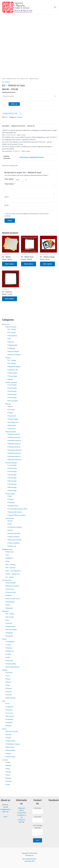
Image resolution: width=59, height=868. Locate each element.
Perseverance (12, 336)
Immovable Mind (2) (12, 667)
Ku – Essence (10, 568)
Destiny (8, 753)
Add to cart (14, 104)
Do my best (9, 617)
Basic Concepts (10, 327)
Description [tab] (6, 126)
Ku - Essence (21, 79)
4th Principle (11, 394)
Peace (7, 679)
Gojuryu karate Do (13, 434)
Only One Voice (10, 592)
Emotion (8, 688)
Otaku (7, 762)
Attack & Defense (13, 537)
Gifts (4, 701)
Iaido (9, 524)
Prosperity (9, 636)
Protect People (12, 419)
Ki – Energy (9, 614)
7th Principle (11, 484)
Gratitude (8, 722)
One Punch (11, 429)
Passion (8, 692)
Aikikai (9, 379)
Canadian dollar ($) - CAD (10, 113)
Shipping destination (9, 92)
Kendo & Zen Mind (13, 533)
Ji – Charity (9, 577)
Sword (9, 530)
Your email (38, 819)
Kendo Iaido (9, 518)
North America (24, 157)
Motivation (5, 611)
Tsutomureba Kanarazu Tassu (17, 509)
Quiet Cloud (9, 589)
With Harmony (10, 698)
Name (7, 197)
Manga (8, 765)
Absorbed (8, 608)
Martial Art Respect (13, 355)
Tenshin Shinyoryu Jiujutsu (16, 515)
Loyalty (8, 654)
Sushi (7, 784)
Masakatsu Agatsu (13, 367)
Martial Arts (6, 324)
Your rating (9, 179)
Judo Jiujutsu (10, 494)
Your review (10, 184)
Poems (4, 729)
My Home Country (11, 731)
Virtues (4, 639)
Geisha (8, 772)
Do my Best (11, 332)
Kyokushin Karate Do (14, 450)
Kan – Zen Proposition (12, 571)
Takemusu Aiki (12, 370)
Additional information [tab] (18, 126)
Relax (7, 605)
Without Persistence (12, 586)
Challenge (11, 348)
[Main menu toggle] (55, 7)
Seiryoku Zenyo (12, 506)
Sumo (7, 775)
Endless (8, 595)
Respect (8, 726)
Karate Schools (10, 432)
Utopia (7, 738)
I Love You (9, 713)
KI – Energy (11, 329)
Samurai (10, 342)
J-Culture (5, 760)
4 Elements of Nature (12, 744)
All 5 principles (12, 401)
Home (4, 79)
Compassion (9, 642)
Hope (7, 685)
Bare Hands (11, 425)
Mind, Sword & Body (14, 540)
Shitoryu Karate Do (13, 437)
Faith (7, 657)
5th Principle (11, 398)
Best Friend (9, 716)
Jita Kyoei (10, 502)
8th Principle (11, 487)
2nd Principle (12, 388)
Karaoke (8, 781)
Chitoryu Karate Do (13, 447)
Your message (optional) (38, 831)
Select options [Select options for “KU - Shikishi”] (10, 264)
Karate (7, 404)
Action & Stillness (13, 543)
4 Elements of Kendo (14, 527)
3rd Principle (11, 391)
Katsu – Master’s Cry (12, 574)
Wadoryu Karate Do (13, 444)
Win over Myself (10, 630)
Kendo (9, 521)
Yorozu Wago (12, 376)
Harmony (8, 673)
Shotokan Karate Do (14, 440)
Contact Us (22, 820)
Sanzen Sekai (12, 373)
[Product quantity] (5, 104)
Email (7, 205)
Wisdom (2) (9, 651)
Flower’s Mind (10, 757)
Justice (8, 645)
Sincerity (8, 623)
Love (7, 676)
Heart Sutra (9, 552)
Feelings (5, 670)
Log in (5, 816)
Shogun (8, 778)
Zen (7, 555)
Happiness (9, 707)
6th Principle (11, 481)
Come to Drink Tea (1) (12, 599)
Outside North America (37, 157)
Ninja (7, 769)
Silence (8, 682)
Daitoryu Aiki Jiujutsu (14, 512)
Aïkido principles (11, 382)
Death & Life (11, 546)
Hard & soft (11, 416)
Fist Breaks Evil (12, 422)
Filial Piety (9, 661)
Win (9, 339)
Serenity (8, 695)
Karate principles (11, 463)
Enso (7, 561)
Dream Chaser (10, 741)
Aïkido (7, 358)
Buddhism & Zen (7, 549)
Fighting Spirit (12, 345)
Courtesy (8, 648)
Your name (38, 811)
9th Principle (11, 491)
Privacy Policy (21, 813)
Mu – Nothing (10, 564)
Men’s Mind (9, 747)
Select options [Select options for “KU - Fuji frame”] (10, 299)
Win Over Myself (12, 352)
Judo (9, 496)
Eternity (8, 735)
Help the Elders (10, 664)
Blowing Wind (10, 750)
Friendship (9, 719)
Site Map (21, 822)
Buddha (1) (9, 558)
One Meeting (9, 602)
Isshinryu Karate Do (14, 453)
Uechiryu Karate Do (13, 456)
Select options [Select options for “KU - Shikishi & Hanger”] (47, 264)
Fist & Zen (11, 410)
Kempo (10, 413)
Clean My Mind (10, 583)
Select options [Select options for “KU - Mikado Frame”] (29, 264)
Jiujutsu (10, 499)
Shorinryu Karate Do (14, 460)
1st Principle (11, 385)
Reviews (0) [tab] (31, 126)
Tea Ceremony (7, 580)
